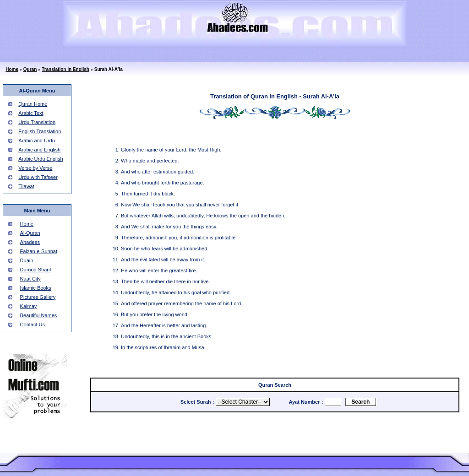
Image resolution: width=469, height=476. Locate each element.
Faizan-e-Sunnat (39, 251)
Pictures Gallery (38, 297)
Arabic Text (31, 113)
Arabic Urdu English (41, 159)
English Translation (40, 131)
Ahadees (30, 242)
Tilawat (26, 186)
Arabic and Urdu (37, 141)
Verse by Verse (35, 168)
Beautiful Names (39, 315)
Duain (27, 260)
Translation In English (65, 69)
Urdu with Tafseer (38, 177)
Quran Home (33, 104)
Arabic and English (39, 150)
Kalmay (29, 306)
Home (12, 69)
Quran (30, 69)
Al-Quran (30, 233)
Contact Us (33, 325)
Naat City (30, 279)
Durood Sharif (36, 270)
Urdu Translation (37, 122)
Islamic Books (36, 288)
